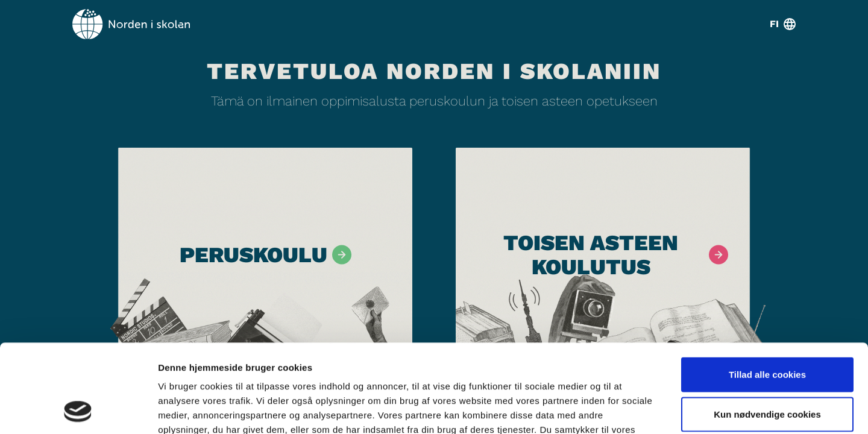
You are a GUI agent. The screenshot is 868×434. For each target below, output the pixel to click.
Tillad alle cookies (767, 291)
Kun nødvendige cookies (767, 331)
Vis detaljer (627, 410)
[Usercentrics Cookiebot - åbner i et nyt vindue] (78, 410)
